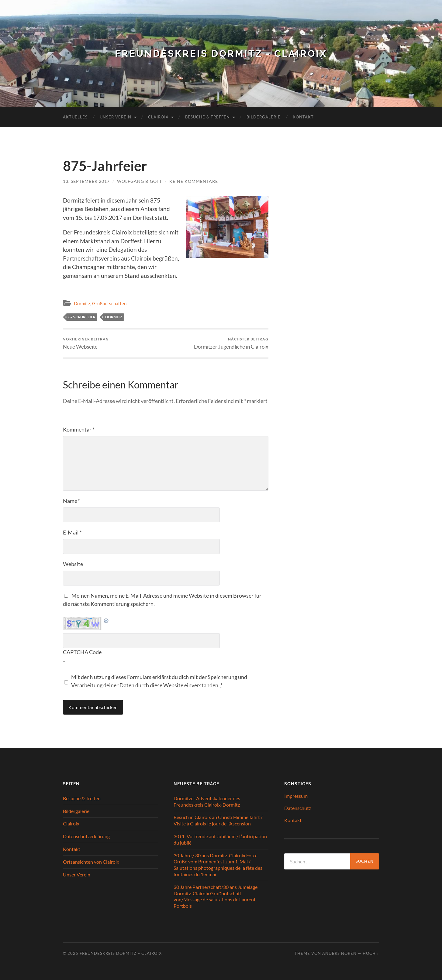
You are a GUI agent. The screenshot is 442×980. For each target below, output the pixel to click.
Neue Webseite (86, 343)
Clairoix (158, 117)
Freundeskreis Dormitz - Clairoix (221, 53)
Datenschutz (298, 808)
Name (72, 501)
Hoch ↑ (371, 953)
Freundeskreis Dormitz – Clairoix (121, 953)
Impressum (296, 796)
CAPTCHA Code (82, 652)
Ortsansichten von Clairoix (91, 861)
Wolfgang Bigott (140, 181)
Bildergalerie (264, 117)
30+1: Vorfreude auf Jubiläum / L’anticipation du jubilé (220, 839)
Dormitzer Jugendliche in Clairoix (231, 343)
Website (73, 564)
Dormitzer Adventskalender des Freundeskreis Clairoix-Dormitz (207, 801)
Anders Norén (339, 953)
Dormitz (82, 303)
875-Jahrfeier (82, 317)
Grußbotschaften (109, 303)
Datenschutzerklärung (86, 836)
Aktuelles (75, 117)
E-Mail (72, 532)
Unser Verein (116, 117)
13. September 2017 (86, 181)
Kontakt (303, 117)
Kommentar (79, 429)
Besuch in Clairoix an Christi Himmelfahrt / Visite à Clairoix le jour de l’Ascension (218, 820)
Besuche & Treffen (207, 117)
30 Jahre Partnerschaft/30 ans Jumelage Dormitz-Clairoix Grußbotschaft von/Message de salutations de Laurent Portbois (216, 896)
